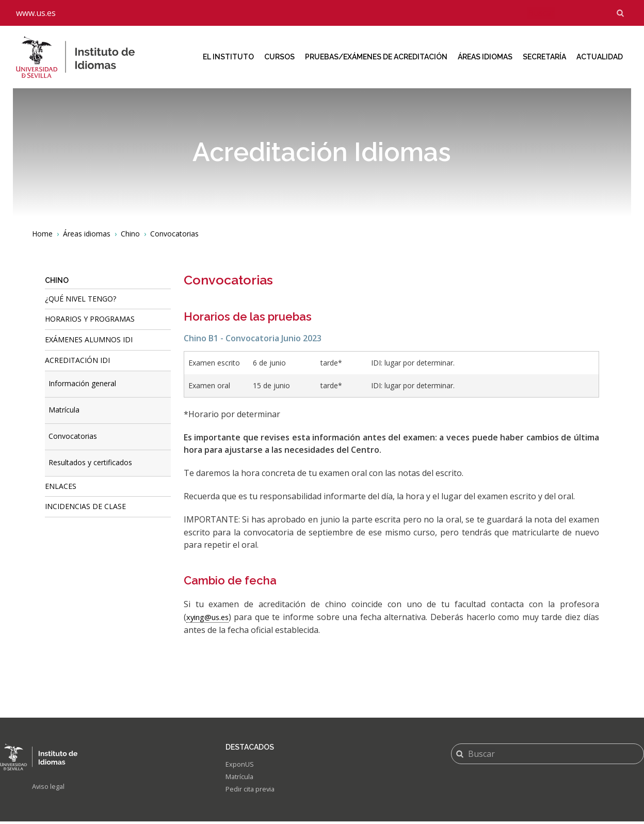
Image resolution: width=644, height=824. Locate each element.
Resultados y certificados (90, 462)
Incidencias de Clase (85, 506)
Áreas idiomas (485, 57)
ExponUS (240, 765)
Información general (82, 383)
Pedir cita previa (252, 792)
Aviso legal (50, 787)
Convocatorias (73, 436)
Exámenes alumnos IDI (89, 339)
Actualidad (600, 57)
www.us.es (36, 13)
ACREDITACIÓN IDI (77, 360)
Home (42, 234)
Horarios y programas (90, 319)
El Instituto (228, 57)
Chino (130, 234)
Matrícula (64, 410)
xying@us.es (210, 617)
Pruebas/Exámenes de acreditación (376, 57)
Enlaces (61, 486)
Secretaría (544, 57)
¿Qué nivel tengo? (81, 299)
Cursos (279, 57)
